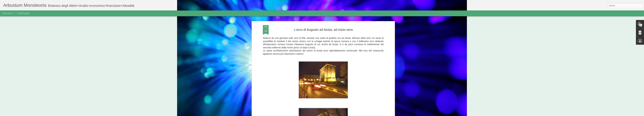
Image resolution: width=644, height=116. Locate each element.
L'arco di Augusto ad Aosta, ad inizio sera (323, 30)
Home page (24, 13)
